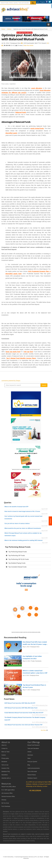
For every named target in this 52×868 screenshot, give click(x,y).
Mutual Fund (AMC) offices (9, 787)
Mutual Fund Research (34, 745)
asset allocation (37, 88)
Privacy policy (5, 758)
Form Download (6, 806)
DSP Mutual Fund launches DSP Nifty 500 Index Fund (21, 708)
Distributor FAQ (6, 772)
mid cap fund (28, 352)
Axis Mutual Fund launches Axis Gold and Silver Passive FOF (23, 725)
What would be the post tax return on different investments (23, 528)
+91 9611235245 (35, 791)
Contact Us (4, 748)
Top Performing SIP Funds (15, 555)
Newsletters (5, 775)
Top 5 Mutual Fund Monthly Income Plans (21, 358)
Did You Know (5, 803)
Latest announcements (34, 768)
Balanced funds (21, 112)
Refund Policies (32, 775)
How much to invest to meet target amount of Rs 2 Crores (22, 511)
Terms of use (5, 765)
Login (38, 2)
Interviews (30, 755)
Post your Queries (32, 762)
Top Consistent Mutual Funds (16, 567)
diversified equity (11, 133)
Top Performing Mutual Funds (16, 552)
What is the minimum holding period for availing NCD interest (23, 540)
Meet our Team (5, 752)
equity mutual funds (37, 128)
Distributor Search (32, 778)
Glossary (4, 800)
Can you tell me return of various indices (17, 523)
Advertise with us (6, 778)
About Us (4, 745)
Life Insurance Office (7, 793)
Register (43, 2)
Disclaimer (4, 762)
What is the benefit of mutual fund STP (16, 507)
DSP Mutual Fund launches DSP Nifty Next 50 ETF (20, 703)
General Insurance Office (8, 796)
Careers (4, 755)
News (29, 758)
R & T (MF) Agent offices (8, 790)
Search (44, 385)
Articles (29, 752)
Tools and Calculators (33, 748)
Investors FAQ (5, 768)
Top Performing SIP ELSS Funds (17, 559)
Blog (29, 765)
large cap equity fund (13, 352)
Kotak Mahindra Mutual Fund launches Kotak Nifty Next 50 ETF (24, 713)
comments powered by (11, 381)
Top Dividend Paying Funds (16, 563)
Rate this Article (28, 45)
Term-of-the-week (32, 772)
